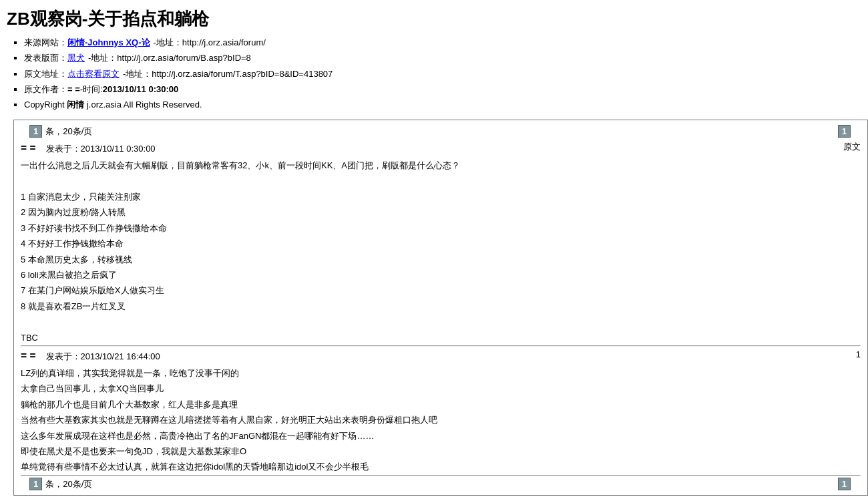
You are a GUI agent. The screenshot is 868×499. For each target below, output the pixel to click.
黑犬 (76, 58)
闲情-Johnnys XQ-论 (109, 42)
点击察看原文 (93, 74)
